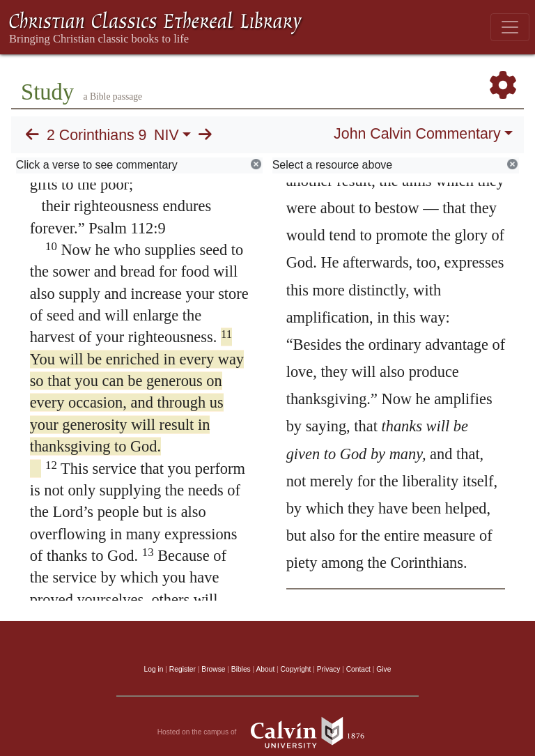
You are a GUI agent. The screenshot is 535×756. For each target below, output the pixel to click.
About (265, 669)
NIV (166, 135)
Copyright (296, 669)
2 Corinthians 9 (96, 135)
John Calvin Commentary (417, 134)
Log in (154, 669)
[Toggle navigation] (510, 27)
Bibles (241, 669)
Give (383, 669)
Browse (213, 669)
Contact (358, 669)
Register (183, 669)
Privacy (329, 669)
